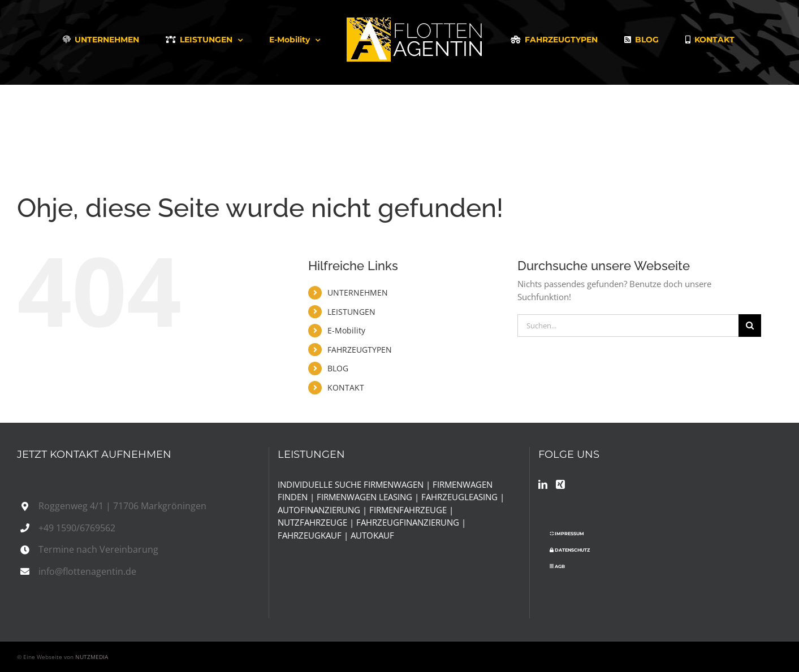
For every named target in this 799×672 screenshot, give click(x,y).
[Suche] (750, 326)
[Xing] (560, 484)
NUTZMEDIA (92, 657)
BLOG (338, 368)
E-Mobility (346, 330)
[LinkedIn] (543, 484)
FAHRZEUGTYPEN (360, 350)
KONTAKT (346, 387)
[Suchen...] (628, 326)
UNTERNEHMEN (358, 292)
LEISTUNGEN (351, 312)
